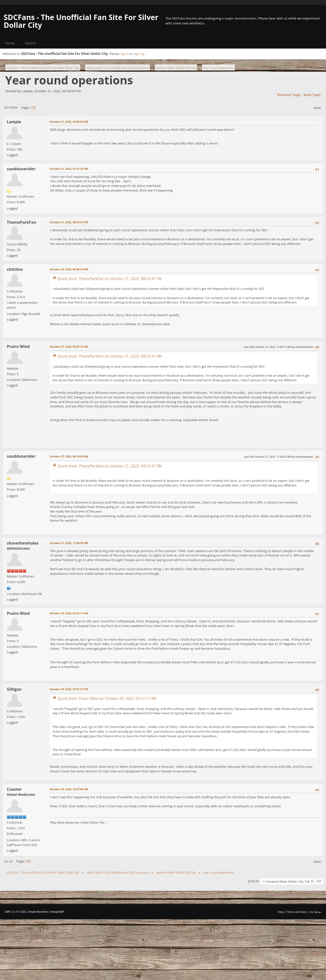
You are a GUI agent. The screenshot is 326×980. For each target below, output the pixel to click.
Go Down (11, 107)
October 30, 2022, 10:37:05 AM (69, 789)
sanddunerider (21, 169)
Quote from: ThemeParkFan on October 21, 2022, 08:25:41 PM (110, 279)
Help (280, 912)
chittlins (15, 269)
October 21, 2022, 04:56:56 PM (69, 122)
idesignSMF (57, 912)
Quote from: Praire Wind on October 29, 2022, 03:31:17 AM (107, 698)
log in (124, 54)
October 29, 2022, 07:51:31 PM (69, 689)
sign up (139, 54)
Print (317, 108)
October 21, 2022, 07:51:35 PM (69, 169)
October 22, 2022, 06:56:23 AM (69, 269)
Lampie (14, 122)
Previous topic (289, 95)
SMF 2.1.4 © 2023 (16, 912)
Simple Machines (38, 912)
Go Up (8, 861)
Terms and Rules (297, 912)
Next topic (312, 95)
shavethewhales (23, 543)
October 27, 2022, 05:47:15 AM (69, 347)
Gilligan (14, 689)
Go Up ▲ (316, 912)
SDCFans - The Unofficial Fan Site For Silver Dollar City (81, 21)
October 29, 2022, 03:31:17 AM (69, 613)
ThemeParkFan (21, 222)
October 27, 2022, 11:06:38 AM (69, 543)
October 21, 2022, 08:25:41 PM (69, 222)
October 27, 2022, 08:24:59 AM (69, 456)
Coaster (14, 789)
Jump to (253, 881)
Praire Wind (18, 346)
